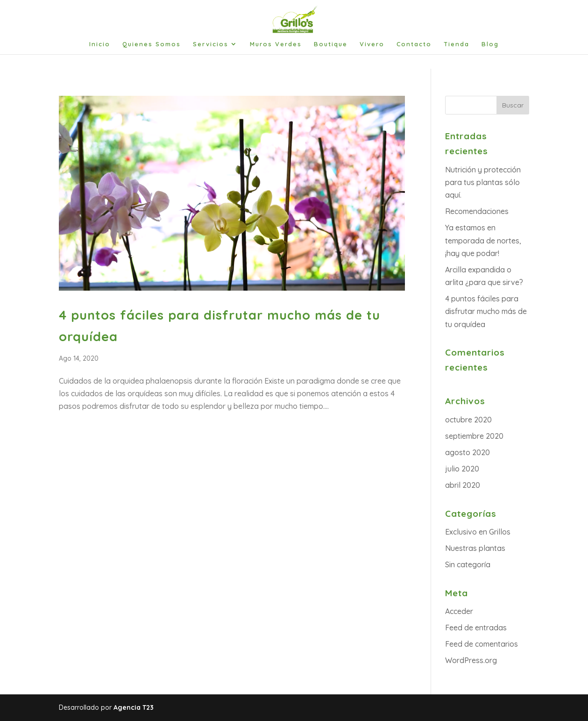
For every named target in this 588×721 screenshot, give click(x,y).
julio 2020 (462, 469)
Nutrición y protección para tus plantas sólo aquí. (483, 182)
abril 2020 (463, 485)
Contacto (414, 44)
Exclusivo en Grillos (478, 532)
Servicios (211, 44)
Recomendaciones (477, 211)
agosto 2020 (468, 452)
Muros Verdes (276, 44)
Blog (490, 44)
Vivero (372, 44)
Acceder (459, 611)
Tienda (457, 44)
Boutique (331, 44)
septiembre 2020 (474, 436)
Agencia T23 (134, 707)
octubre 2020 (468, 420)
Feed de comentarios (482, 644)
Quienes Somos (152, 44)
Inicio (100, 44)
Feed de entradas (476, 628)
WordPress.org (471, 660)
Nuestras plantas (475, 548)
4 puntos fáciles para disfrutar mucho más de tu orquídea (486, 311)
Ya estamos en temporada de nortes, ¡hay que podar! (483, 240)
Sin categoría (468, 564)
